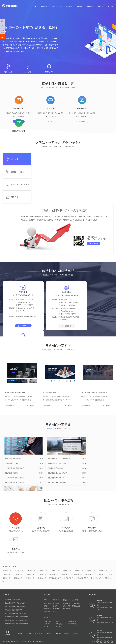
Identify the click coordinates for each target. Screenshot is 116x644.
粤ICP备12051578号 (39, 642)
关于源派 (111, 6)
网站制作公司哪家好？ (12, 473)
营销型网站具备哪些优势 (11, 600)
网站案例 (90, 6)
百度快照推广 (57, 603)
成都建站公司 (66, 574)
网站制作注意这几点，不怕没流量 (59, 459)
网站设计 (15, 2)
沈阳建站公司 (102, 574)
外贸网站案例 (70, 350)
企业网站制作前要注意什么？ (14, 483)
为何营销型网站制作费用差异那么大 (15, 606)
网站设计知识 (47, 621)
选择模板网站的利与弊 (55, 468)
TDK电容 (59, 633)
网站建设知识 (72, 621)
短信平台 (75, 633)
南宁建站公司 (92, 571)
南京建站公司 (20, 571)
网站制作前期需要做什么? (56, 478)
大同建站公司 (43, 574)
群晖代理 (68, 633)
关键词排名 (56, 606)
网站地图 (111, 2)
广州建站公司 (56, 571)
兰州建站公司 (31, 578)
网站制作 (10, 2)
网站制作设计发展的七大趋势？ (58, 473)
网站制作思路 (60, 624)
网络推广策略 (72, 624)
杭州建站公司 (32, 571)
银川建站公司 (43, 578)
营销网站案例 (59, 350)
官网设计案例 (47, 350)
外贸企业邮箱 (76, 603)
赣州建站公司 (80, 571)
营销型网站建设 (57, 6)
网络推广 (21, 2)
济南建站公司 (44, 571)
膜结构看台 (51, 633)
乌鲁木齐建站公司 (83, 578)
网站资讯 (101, 6)
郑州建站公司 (19, 574)
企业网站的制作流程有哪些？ (14, 478)
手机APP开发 (67, 609)
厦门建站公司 (68, 571)
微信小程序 (41, 633)
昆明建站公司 (90, 574)
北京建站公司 (31, 574)
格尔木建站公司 (97, 578)
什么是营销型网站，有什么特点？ (14, 603)
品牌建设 (69, 6)
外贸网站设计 (47, 609)
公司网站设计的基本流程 (13, 459)
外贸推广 (56, 611)
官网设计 (46, 606)
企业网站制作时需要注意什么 (14, 468)
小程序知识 (47, 624)
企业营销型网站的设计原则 (56, 483)
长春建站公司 (19, 578)
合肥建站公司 (8, 571)
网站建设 (5, 2)
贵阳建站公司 (79, 574)
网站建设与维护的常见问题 (56, 463)
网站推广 (58, 621)
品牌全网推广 (57, 609)
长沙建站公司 (103, 571)
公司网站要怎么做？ (11, 463)
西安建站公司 (55, 574)
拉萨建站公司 (69, 578)
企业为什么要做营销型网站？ (13, 610)
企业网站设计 (21, 633)
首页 (35, 6)
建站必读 (58, 627)
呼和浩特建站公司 (56, 578)
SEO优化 (46, 627)
